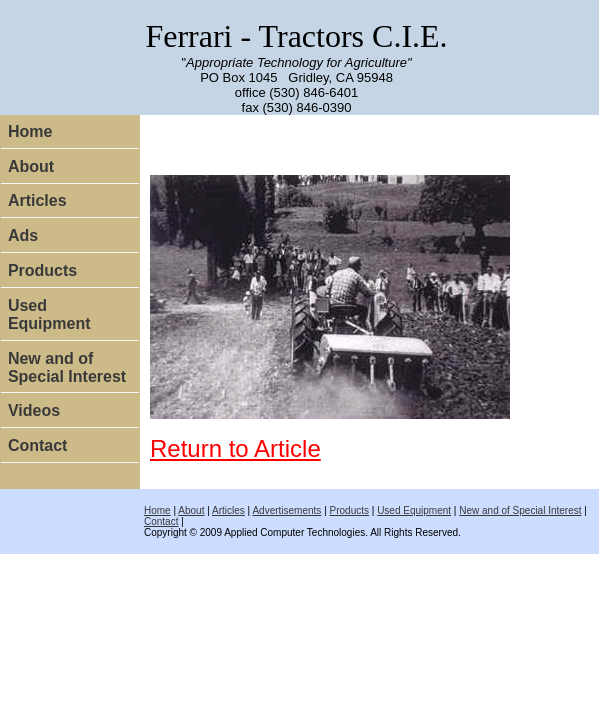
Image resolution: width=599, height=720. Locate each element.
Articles (37, 200)
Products (42, 270)
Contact (38, 445)
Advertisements (286, 510)
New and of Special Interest (67, 367)
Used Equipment (49, 314)
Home (30, 131)
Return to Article (235, 448)
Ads (23, 235)
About (31, 166)
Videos (34, 410)
